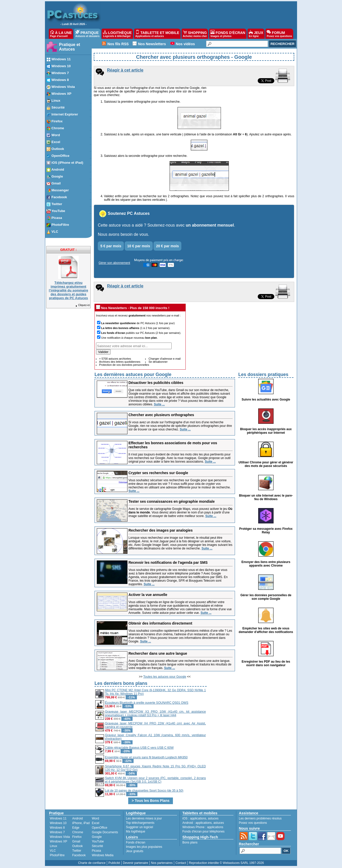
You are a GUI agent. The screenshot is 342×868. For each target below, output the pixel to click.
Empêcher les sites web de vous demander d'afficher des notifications (266, 630)
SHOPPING (195, 34)
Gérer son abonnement (114, 263)
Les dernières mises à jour (144, 818)
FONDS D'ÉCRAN (228, 34)
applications (198, 818)
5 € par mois (111, 246)
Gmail (76, 841)
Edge (76, 828)
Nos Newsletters (152, 44)
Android (78, 818)
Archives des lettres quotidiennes (120, 362)
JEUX (256, 34)
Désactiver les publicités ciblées (156, 383)
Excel (95, 823)
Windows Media (103, 855)
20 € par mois (168, 246)
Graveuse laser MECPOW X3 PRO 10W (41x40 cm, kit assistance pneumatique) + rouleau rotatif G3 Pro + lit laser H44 (155, 713)
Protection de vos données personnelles (124, 365)
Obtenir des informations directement (160, 623)
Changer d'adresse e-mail (164, 359)
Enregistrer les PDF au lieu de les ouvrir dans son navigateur (266, 663)
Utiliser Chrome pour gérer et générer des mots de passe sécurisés (266, 464)
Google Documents (105, 832)
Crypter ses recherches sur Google (158, 473)
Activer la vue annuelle (148, 595)
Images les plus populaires (144, 847)
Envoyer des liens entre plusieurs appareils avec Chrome (266, 564)
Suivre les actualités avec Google (266, 400)
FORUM (279, 34)
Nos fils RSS (118, 44)
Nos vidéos (185, 44)
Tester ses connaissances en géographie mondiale (172, 501)
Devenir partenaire (135, 863)
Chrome (78, 832)
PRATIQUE (87, 34)
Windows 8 (57, 828)
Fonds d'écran (136, 842)
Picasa (96, 851)
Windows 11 (58, 818)
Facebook (79, 855)
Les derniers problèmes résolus (260, 818)
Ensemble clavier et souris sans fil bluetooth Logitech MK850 (146, 757)
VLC (53, 851)
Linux (54, 846)
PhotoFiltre (57, 855)
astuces (213, 818)
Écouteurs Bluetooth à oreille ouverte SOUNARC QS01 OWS (147, 703)
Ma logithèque (135, 831)
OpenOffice (99, 828)
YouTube (98, 841)
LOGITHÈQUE (117, 34)
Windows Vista (60, 837)
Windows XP (58, 841)
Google (97, 837)
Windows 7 (57, 832)
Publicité (114, 863)
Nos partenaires (162, 863)
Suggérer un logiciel (139, 827)
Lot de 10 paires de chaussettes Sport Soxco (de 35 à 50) (144, 791)
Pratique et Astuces (70, 47)
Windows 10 (58, 823)
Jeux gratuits (135, 851)
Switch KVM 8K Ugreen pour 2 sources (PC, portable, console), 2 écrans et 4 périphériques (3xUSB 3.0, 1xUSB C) (155, 780)
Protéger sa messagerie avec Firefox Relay (266, 531)
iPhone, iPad (81, 823)
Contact (181, 863)
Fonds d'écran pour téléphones (203, 831)
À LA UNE (61, 34)
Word (95, 818)
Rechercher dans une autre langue (158, 653)
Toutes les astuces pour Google (165, 677)
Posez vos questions (253, 823)
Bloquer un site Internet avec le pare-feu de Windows (266, 497)
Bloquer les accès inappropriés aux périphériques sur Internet (266, 431)
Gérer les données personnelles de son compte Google (266, 597)
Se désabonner (158, 362)
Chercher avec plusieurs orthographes (161, 415)
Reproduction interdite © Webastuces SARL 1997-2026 (226, 863)
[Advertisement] (251, 716)
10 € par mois (139, 246)
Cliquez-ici (82, 305)
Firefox (77, 837)
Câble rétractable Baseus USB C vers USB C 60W (139, 748)
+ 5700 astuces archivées (115, 359)
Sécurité (97, 846)
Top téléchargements (140, 823)
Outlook (78, 846)
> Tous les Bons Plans (151, 801)
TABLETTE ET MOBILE (157, 34)
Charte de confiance (92, 863)
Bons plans (190, 842)
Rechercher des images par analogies (161, 530)
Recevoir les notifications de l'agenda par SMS (168, 562)
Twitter (77, 851)
